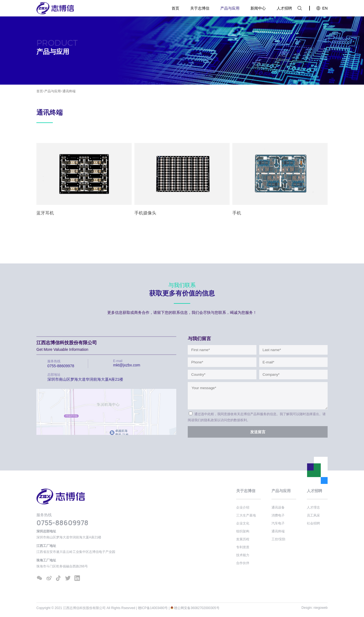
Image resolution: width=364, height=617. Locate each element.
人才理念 (313, 507)
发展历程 (243, 539)
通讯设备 (278, 507)
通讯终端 (69, 91)
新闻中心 (258, 8)
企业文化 (243, 523)
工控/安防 (278, 539)
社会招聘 (313, 523)
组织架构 (243, 531)
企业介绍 (243, 507)
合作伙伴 (243, 563)
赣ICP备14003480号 (153, 608)
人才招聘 (284, 8)
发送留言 (258, 432)
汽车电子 (278, 523)
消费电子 (278, 515)
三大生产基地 (246, 515)
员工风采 (313, 515)
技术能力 (243, 555)
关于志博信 (200, 8)
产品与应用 (230, 8)
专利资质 (243, 547)
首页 (175, 8)
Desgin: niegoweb (315, 608)
